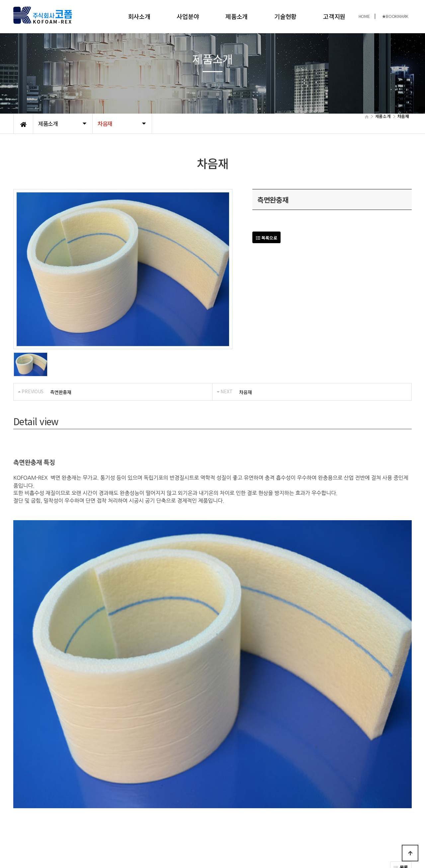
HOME (364, 16)
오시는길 (85, 808)
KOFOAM (69, 841)
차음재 (245, 392)
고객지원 (334, 16)
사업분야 (188, 16)
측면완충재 (61, 392)
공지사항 (62, 808)
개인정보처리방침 (30, 808)
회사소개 (139, 16)
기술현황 (285, 16)
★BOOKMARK (395, 16)
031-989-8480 (334, 837)
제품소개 (237, 16)
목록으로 (266, 238)
